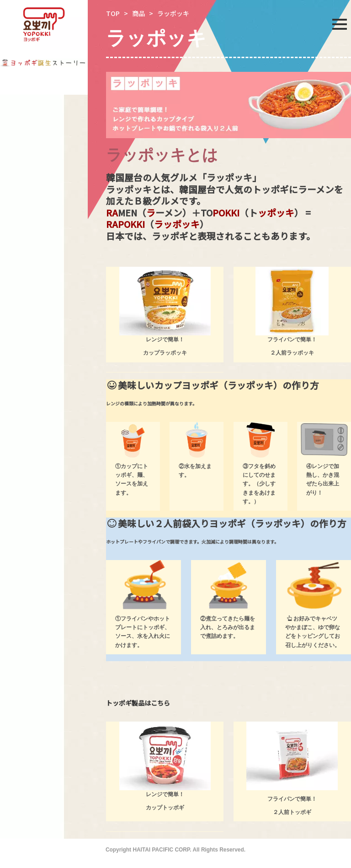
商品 (138, 13)
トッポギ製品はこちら (138, 703)
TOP (113, 13)
